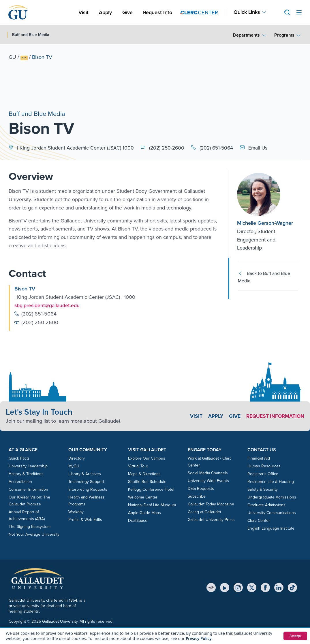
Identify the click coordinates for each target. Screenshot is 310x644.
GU (12, 57)
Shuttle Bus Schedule (147, 482)
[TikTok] (292, 588)
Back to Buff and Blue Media (264, 277)
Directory (77, 458)
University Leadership (28, 466)
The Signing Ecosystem (30, 527)
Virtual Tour (138, 466)
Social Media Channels (208, 473)
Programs (284, 35)
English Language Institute (271, 528)
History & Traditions (26, 474)
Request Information (274, 416)
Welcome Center (143, 497)
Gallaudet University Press (211, 520)
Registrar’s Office (263, 474)
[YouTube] (225, 588)
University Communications (272, 513)
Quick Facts (19, 458)
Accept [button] (295, 636)
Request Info (158, 12)
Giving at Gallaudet (204, 512)
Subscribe (197, 496)
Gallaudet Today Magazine (211, 504)
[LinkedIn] (279, 588)
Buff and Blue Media (37, 113)
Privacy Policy (199, 638)
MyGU (74, 466)
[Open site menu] (299, 13)
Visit (83, 12)
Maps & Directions (144, 474)
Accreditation (20, 482)
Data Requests (201, 489)
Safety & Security (263, 489)
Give (127, 12)
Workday (76, 512)
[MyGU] (211, 588)
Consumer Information (28, 489)
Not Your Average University (34, 534)
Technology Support (86, 482)
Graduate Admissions (266, 505)
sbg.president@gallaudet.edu (48, 305)
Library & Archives (85, 474)
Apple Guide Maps (144, 513)
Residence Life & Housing (271, 482)
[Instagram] (238, 588)
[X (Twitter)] (252, 588)
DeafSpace (138, 521)
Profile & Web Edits (85, 520)
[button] (285, 13)
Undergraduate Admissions (272, 497)
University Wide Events (208, 481)
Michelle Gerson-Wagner (265, 223)
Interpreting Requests (88, 489)
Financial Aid (259, 458)
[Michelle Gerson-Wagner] (267, 194)
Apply (106, 12)
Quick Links (247, 12)
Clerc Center (259, 521)
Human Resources (264, 466)
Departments (246, 35)
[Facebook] (265, 588)
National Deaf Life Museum (152, 505)
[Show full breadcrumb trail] (24, 58)
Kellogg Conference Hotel (151, 489)
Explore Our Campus (147, 458)
